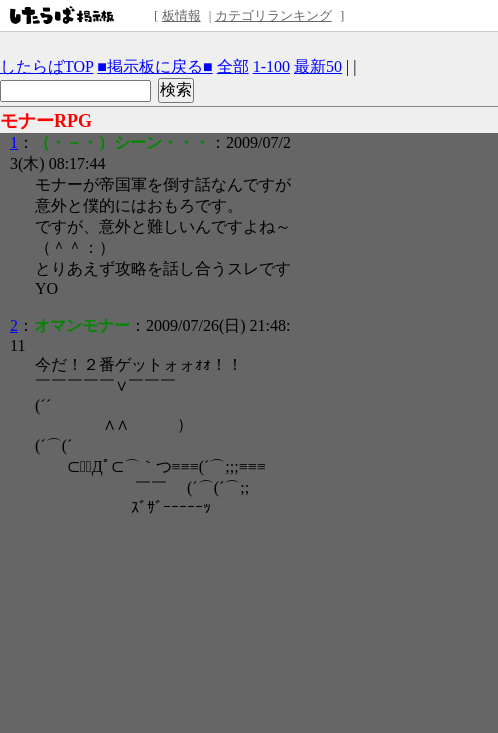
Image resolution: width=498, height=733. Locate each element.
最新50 (318, 66)
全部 (233, 66)
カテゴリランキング (273, 15)
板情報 (181, 15)
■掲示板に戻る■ (154, 66)
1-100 (271, 66)
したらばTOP (46, 66)
